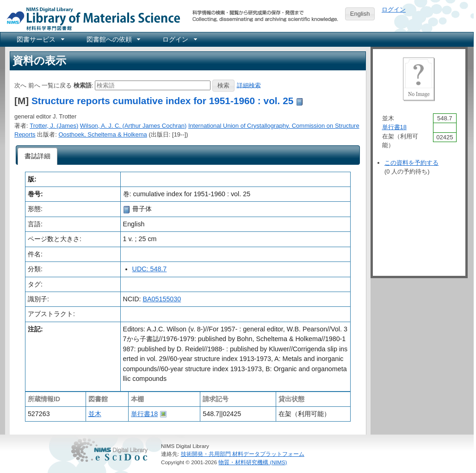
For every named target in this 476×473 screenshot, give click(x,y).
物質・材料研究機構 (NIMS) (253, 462)
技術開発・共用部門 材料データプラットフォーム (243, 454)
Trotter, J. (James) (54, 126)
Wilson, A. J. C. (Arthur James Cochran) (133, 126)
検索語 (83, 85)
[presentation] (38, 156)
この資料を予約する (411, 163)
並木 (95, 414)
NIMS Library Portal (91, 18)
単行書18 (144, 414)
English (360, 14)
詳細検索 (249, 85)
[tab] (38, 156)
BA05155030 (162, 299)
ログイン (394, 9)
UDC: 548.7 (150, 269)
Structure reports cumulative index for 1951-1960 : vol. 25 (162, 101)
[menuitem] (40, 39)
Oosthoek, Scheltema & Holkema (102, 134)
